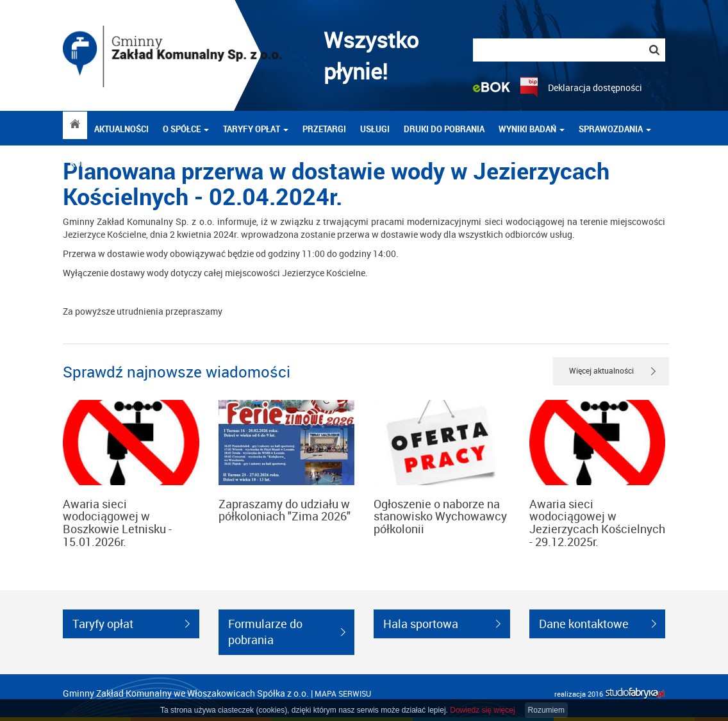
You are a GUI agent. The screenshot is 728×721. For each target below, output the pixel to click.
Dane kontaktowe (584, 624)
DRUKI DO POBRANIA (444, 129)
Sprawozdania (615, 129)
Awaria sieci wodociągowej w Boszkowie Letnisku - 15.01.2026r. (117, 523)
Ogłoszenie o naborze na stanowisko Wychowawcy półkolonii (440, 517)
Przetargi (324, 129)
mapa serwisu (343, 693)
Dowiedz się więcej (482, 710)
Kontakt (87, 163)
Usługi (375, 129)
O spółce (186, 129)
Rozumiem (546, 710)
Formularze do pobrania (265, 632)
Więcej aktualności (601, 370)
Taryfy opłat (256, 129)
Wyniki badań (532, 129)
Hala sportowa (421, 624)
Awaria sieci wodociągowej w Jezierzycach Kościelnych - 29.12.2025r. (597, 523)
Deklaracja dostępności (595, 87)
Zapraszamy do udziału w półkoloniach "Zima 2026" (285, 510)
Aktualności (121, 129)
